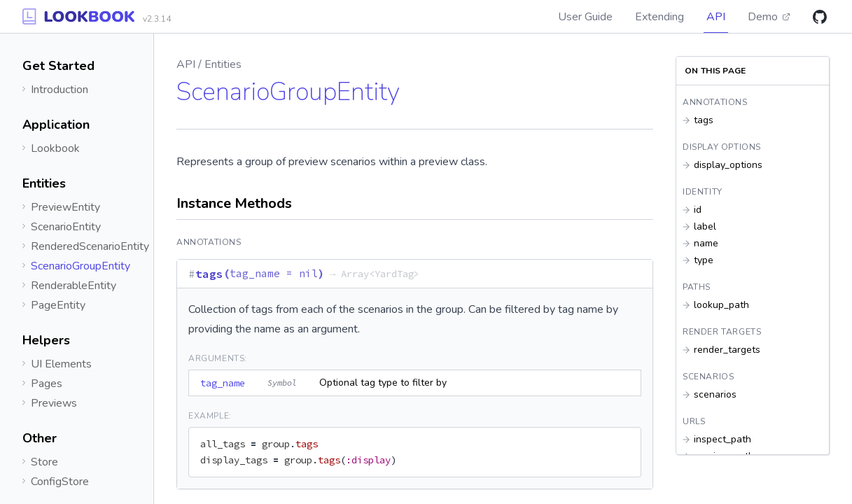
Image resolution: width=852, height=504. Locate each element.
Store (44, 462)
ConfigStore (60, 482)
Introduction (60, 90)
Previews (54, 403)
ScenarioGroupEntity (81, 266)
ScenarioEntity (66, 227)
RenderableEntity (74, 286)
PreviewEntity (65, 207)
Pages (47, 384)
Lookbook (55, 148)
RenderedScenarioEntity (90, 246)
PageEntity (58, 305)
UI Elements (61, 364)
